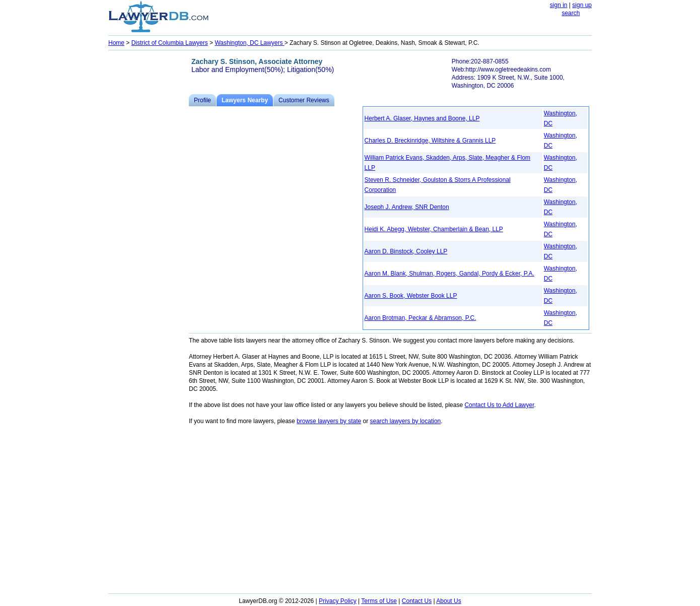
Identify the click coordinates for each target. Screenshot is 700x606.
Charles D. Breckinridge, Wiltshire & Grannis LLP (430, 141)
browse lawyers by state (329, 421)
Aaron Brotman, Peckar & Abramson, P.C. (421, 318)
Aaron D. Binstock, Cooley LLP (406, 251)
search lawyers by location (406, 421)
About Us (448, 601)
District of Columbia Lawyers (170, 43)
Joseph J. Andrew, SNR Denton (407, 207)
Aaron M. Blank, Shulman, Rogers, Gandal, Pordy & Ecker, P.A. (449, 274)
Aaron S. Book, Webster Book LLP (411, 296)
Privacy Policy (338, 601)
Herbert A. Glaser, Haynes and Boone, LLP (422, 118)
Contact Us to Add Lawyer (499, 405)
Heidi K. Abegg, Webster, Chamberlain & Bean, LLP (434, 229)
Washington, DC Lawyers (249, 43)
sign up (582, 5)
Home (116, 43)
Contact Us (417, 601)
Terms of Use (379, 601)
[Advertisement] (149, 205)
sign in (559, 5)
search (571, 13)
